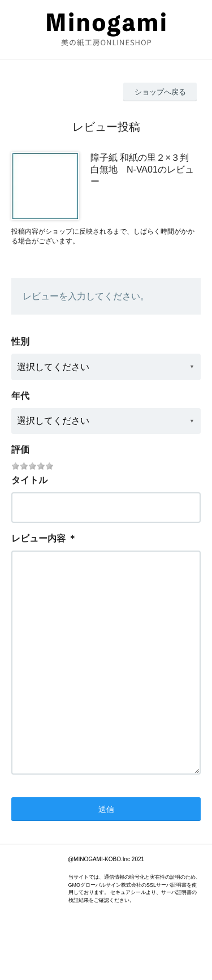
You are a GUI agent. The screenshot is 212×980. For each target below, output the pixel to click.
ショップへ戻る (160, 92)
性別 (20, 341)
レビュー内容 (38, 538)
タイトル (29, 480)
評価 (20, 450)
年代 (20, 396)
